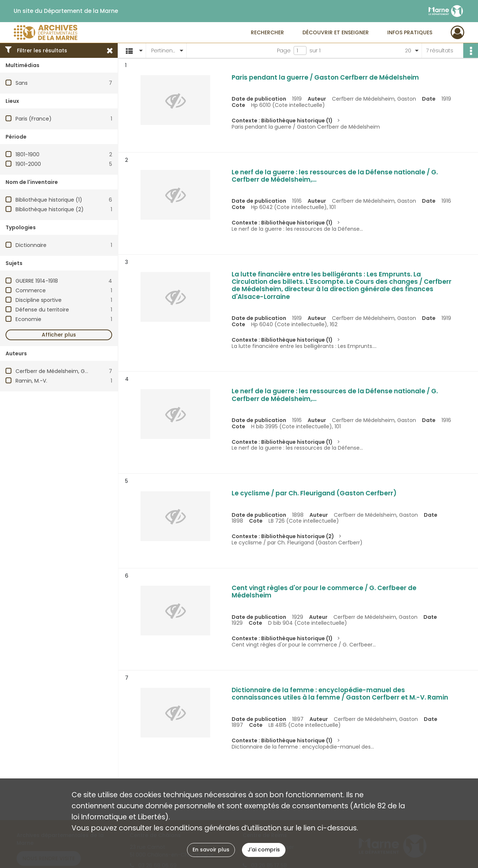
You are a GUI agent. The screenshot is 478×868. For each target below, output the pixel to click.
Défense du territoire (42, 310)
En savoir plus (211, 850)
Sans (22, 83)
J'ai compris (264, 850)
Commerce (31, 290)
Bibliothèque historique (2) (50, 209)
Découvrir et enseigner (336, 32)
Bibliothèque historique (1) (49, 200)
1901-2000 (28, 164)
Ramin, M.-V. (31, 381)
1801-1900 (27, 154)
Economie (28, 319)
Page (284, 50)
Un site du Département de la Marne (66, 11)
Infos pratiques (410, 32)
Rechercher (267, 32)
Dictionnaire (31, 245)
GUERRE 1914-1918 (37, 281)
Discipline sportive (39, 300)
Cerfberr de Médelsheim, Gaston (58, 371)
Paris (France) (34, 119)
